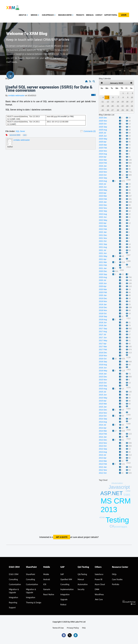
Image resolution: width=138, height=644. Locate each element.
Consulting (30, 579)
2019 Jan (103, 304)
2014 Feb (103, 434)
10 (132, 97)
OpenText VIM (66, 579)
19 (108, 106)
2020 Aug (103, 277)
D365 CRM (14, 574)
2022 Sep (103, 211)
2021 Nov (103, 238)
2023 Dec (103, 169)
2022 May (103, 220)
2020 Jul (102, 280)
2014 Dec (103, 410)
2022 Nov (103, 208)
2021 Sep (103, 244)
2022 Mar (103, 226)
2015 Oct (103, 383)
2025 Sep (103, 127)
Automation (83, 584)
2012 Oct (103, 473)
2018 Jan (103, 325)
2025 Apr (103, 142)
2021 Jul (102, 250)
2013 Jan (103, 467)
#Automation (117, 483)
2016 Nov (103, 356)
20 (112, 106)
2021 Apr (103, 259)
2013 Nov (103, 443)
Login (124, 15)
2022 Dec (103, 205)
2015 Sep (103, 386)
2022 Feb (103, 229)
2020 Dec (103, 271)
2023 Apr (103, 193)
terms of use (58, 628)
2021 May (103, 256)
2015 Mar (103, 404)
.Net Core (99, 599)
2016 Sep (103, 362)
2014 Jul (102, 425)
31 (132, 110)
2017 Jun (103, 338)
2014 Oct (103, 416)
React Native (49, 594)
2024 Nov (103, 151)
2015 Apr (103, 401)
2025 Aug (103, 130)
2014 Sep (103, 419)
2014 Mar (103, 431)
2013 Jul (102, 455)
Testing (117, 520)
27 (112, 110)
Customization (15, 584)
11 (102, 102)
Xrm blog (90, 15)
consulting (13, 579)
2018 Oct (103, 313)
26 (108, 110)
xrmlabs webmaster (17, 95)
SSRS (25, 135)
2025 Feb (103, 148)
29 (123, 110)
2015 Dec (103, 377)
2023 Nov (103, 172)
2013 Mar (103, 461)
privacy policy (73, 628)
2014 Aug (103, 422)
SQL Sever (20, 131)
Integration (13, 597)
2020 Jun (103, 283)
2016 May (103, 371)
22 (123, 106)
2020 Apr (103, 286)
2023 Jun (103, 187)
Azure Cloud (100, 584)
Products (80, 15)
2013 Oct (103, 446)
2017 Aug (103, 331)
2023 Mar (103, 196)
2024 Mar (103, 160)
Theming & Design (34, 603)
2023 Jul (102, 184)
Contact (99, 15)
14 (118, 102)
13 (112, 102)
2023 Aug (103, 181)
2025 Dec (103, 118)
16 (127, 102)
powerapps (121, 527)
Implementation (67, 589)
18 (102, 106)
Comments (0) (90, 131)
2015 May (103, 398)
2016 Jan (103, 374)
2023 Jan (103, 202)
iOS (45, 584)
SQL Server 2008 (15, 135)
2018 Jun (103, 322)
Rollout (63, 605)
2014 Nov (103, 413)
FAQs (114, 574)
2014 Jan (103, 437)
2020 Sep (103, 274)
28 (118, 110)
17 (132, 102)
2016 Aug (103, 365)
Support (12, 607)
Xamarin (47, 589)
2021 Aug (103, 247)
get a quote (62, 537)
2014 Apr (103, 428)
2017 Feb (103, 350)
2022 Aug (103, 214)
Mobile (46, 574)
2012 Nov (103, 470)
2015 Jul (102, 392)
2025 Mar (103, 145)
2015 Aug (103, 389)
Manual (81, 579)
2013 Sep (103, 449)
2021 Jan (103, 268)
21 (118, 106)
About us (24, 15)
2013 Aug (103, 452)
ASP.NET (112, 493)
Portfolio (116, 584)
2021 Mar (103, 262)
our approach (49, 15)
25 (102, 110)
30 (127, 110)
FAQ (84, 628)
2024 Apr (103, 157)
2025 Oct (103, 124)
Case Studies (117, 579)
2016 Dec (103, 353)
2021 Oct (103, 241)
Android (47, 579)
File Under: (10, 131)
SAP (62, 574)
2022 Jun (103, 217)
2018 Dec (103, 307)
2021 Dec (103, 235)
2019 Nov (103, 301)
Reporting (13, 603)
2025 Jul (102, 133)
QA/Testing (82, 574)
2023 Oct (103, 175)
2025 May (103, 139)
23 (127, 106)
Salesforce (99, 574)
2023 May (103, 190)
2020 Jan (103, 295)
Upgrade (64, 599)
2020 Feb (103, 292)
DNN (97, 589)
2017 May (103, 340)
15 (123, 102)
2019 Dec (103, 298)
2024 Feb (103, 163)
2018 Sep (103, 316)
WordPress (99, 594)
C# (112, 526)
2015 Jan (103, 407)
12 (108, 102)
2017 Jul (102, 334)
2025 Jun (103, 136)
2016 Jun (103, 368)
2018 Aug (103, 320)
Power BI (99, 579)
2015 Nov (103, 380)
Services (35, 15)
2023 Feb (103, 199)
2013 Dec (103, 440)
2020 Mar (103, 289)
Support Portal (111, 15)
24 (132, 106)
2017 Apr (103, 344)
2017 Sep (103, 329)
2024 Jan (103, 166)
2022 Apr (103, 223)
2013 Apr (103, 458)
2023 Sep (103, 178)
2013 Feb (103, 464)
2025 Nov (103, 121)
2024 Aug (103, 154)
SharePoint (31, 574)
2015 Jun (103, 395)
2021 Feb (103, 265)
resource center (66, 15)
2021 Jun (103, 253)
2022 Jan (103, 232)
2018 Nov (103, 310)
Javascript (119, 487)
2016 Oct (103, 359)
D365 (127, 495)
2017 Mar (103, 347)
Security (81, 589)
